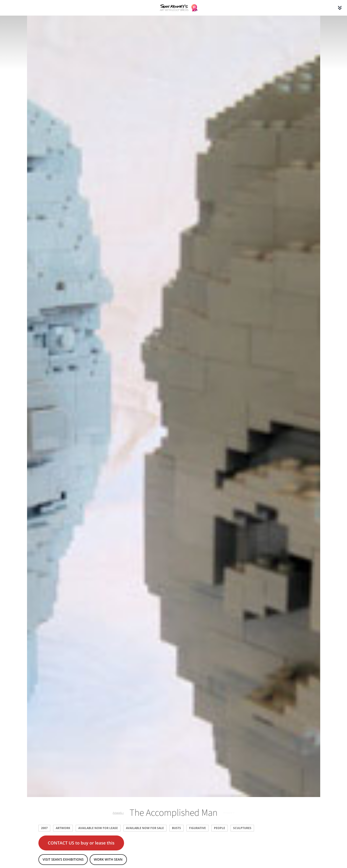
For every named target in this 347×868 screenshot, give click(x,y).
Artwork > (118, 813)
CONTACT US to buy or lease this (81, 843)
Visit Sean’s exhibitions (63, 859)
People (220, 828)
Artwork (63, 828)
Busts (176, 828)
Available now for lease (98, 828)
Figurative (197, 828)
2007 (44, 828)
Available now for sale (145, 828)
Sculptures (242, 828)
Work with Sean (108, 859)
